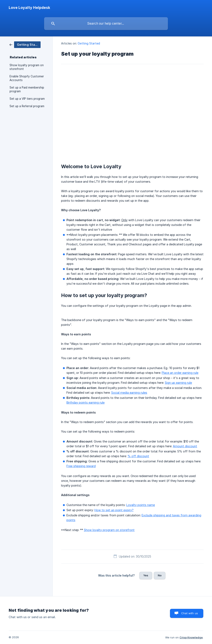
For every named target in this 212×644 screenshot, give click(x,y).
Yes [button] (146, 575)
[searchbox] (106, 24)
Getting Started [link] (89, 43)
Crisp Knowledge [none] (191, 637)
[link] (25, 44)
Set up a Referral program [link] (27, 106)
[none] (29, 8)
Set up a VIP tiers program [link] (27, 99)
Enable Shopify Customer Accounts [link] (27, 78)
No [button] (160, 575)
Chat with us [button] (190, 613)
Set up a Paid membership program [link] (27, 89)
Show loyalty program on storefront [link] (27, 67)
